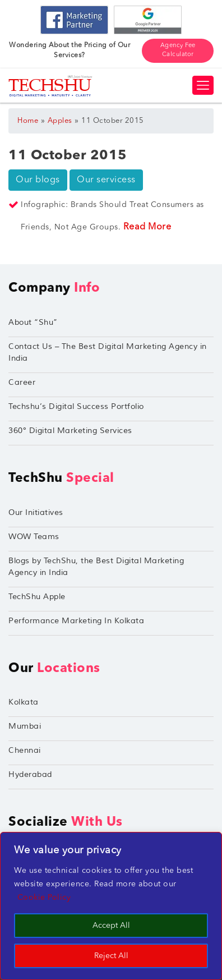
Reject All (111, 956)
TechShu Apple (37, 597)
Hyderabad (30, 774)
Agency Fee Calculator (178, 50)
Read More (147, 227)
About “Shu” (33, 322)
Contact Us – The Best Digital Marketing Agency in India (108, 352)
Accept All (111, 926)
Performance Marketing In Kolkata (76, 621)
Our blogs (38, 180)
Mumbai (25, 726)
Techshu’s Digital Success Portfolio (76, 406)
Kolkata (24, 702)
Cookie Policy (44, 898)
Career (22, 382)
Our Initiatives (36, 512)
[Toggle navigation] (203, 85)
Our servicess (106, 180)
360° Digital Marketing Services (70, 431)
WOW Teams (34, 537)
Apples (60, 121)
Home (28, 121)
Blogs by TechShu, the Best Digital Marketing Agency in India (96, 567)
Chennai (25, 750)
